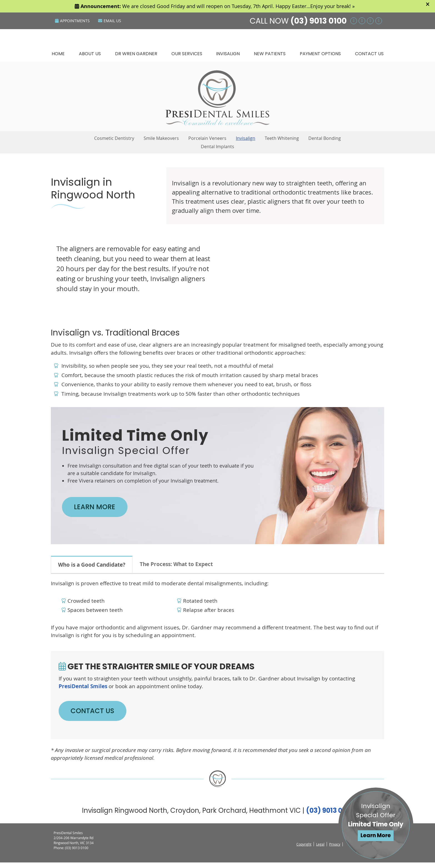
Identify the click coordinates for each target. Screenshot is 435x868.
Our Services (187, 54)
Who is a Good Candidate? (92, 567)
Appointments (72, 21)
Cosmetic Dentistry (114, 138)
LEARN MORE (99, 508)
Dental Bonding (325, 138)
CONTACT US (98, 715)
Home (58, 54)
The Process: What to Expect (176, 567)
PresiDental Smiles (83, 689)
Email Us (110, 21)
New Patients (270, 54)
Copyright (304, 850)
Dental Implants (217, 147)
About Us (90, 54)
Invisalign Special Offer (376, 821)
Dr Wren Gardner (136, 54)
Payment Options (320, 54)
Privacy (335, 850)
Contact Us (369, 54)
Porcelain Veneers (207, 138)
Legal (320, 850)
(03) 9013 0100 (319, 21)
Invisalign (228, 54)
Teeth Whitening (282, 138)
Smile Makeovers (161, 138)
